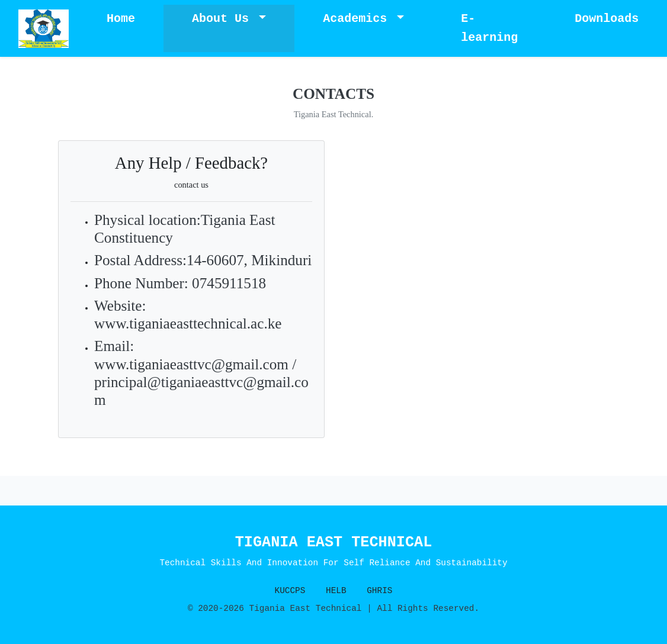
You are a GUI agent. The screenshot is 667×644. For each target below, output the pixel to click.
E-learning (489, 28)
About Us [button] (224, 19)
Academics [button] (358, 19)
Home (121, 19)
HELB (336, 591)
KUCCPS (290, 591)
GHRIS (379, 591)
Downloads (607, 19)
